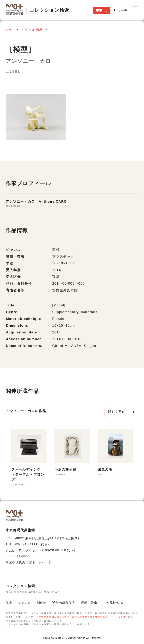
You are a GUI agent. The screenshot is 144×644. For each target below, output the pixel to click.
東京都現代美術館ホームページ (29, 562)
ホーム (10, 30)
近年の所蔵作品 (64, 603)
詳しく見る (116, 412)
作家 (9, 603)
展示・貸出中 (91, 603)
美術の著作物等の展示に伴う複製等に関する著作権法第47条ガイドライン (81, 617)
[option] (29, 458)
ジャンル (24, 603)
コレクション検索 (32, 30)
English (121, 10)
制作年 (42, 603)
